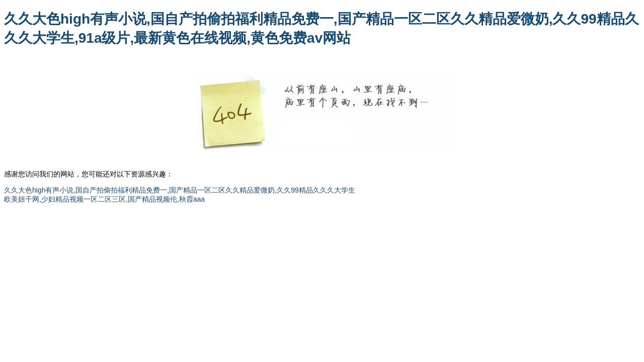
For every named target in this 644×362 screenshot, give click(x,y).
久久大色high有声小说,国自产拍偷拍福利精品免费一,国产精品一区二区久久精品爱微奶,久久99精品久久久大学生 (180, 190)
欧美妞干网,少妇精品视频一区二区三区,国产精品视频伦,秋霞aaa (104, 199)
